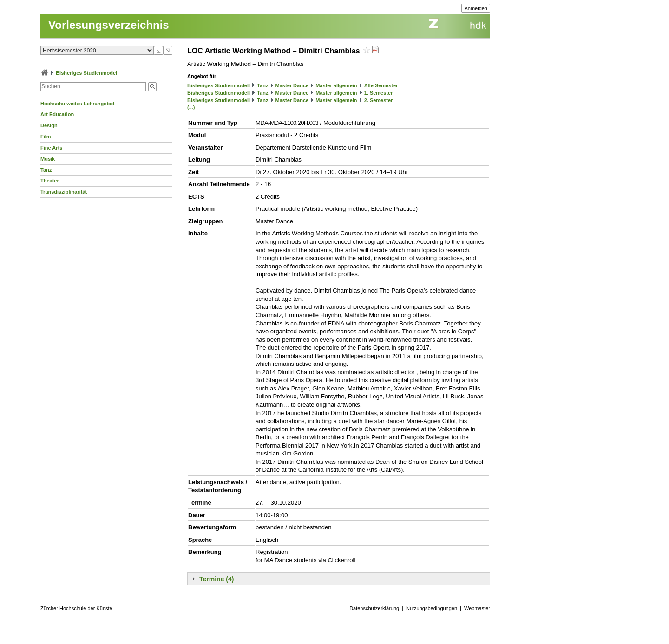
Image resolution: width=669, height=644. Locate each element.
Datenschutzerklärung (374, 608)
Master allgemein (336, 85)
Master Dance (292, 85)
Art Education (57, 114)
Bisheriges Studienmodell (87, 73)
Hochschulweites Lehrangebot (78, 104)
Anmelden (476, 8)
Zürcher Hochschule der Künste (76, 608)
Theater (50, 181)
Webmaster (477, 608)
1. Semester (379, 93)
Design (49, 125)
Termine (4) (216, 579)
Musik (48, 159)
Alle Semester (381, 85)
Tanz (46, 170)
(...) (191, 107)
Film (46, 137)
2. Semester (379, 100)
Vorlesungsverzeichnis (109, 25)
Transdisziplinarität (64, 192)
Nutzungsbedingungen (432, 608)
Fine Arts (51, 148)
